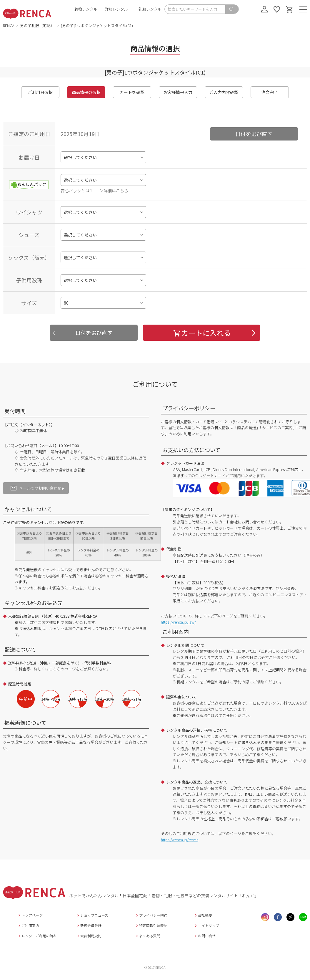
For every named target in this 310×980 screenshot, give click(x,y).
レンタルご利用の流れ (37, 936)
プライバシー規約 (151, 915)
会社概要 (203, 915)
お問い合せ (205, 936)
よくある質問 (147, 936)
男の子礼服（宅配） (38, 25)
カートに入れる (202, 333)
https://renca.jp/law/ (178, 622)
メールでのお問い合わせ (36, 488)
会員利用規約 (89, 936)
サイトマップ (206, 925)
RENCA (9, 25)
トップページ (30, 915)
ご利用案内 (28, 925)
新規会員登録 (89, 925)
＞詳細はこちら (114, 191)
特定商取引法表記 (151, 925)
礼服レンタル (150, 9)
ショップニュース (92, 915)
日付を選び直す (254, 134)
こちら (55, 669)
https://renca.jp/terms (180, 840)
